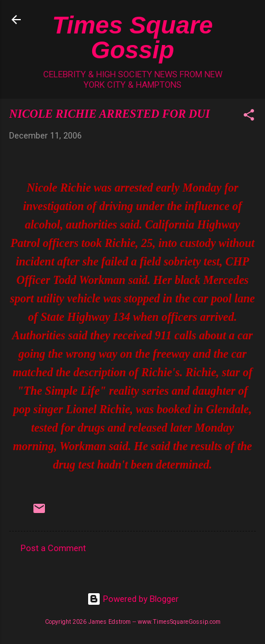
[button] (249, 117)
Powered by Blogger (133, 599)
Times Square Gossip (133, 37)
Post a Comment (53, 548)
